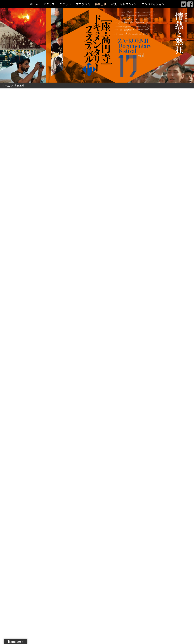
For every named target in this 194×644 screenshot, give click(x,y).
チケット (63, 4)
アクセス (46, 4)
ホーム (31, 4)
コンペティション (156, 4)
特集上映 (100, 4)
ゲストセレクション (125, 4)
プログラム (82, 4)
